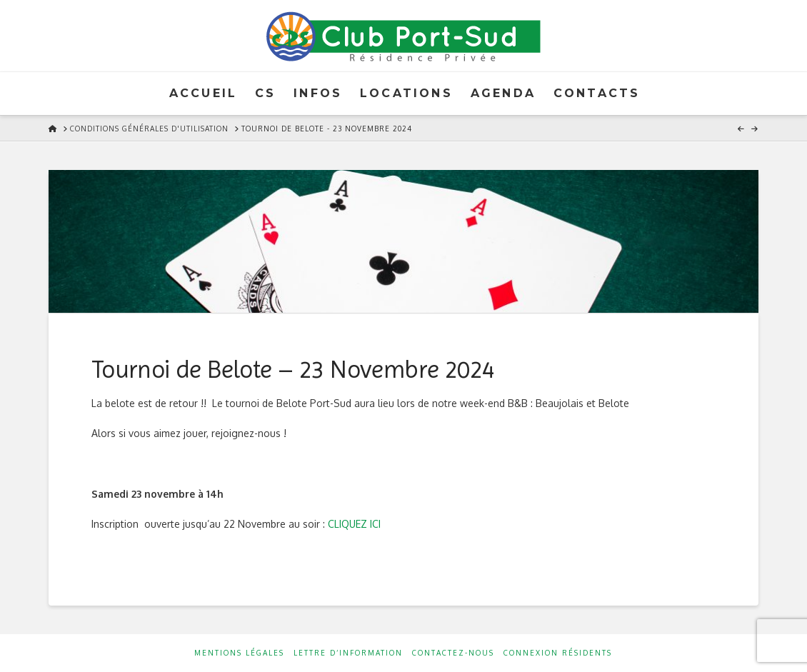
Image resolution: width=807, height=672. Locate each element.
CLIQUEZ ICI (354, 524)
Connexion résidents (558, 653)
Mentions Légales (239, 653)
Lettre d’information (348, 653)
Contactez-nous (453, 653)
